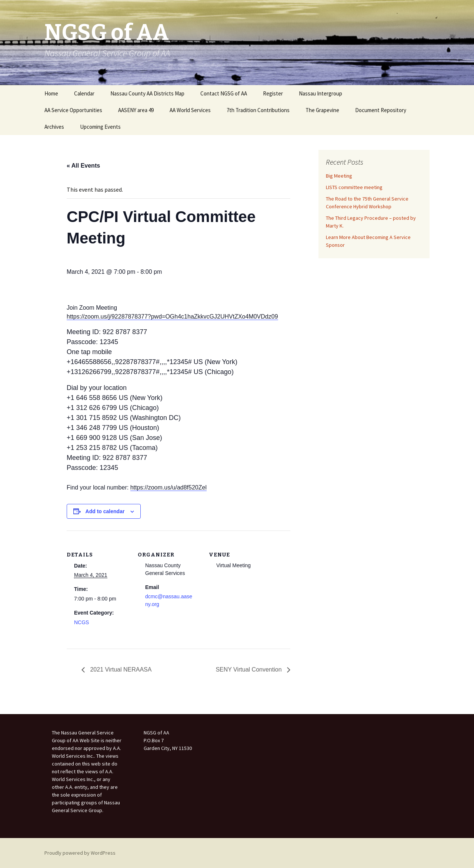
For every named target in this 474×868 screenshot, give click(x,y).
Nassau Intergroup (321, 93)
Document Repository (381, 110)
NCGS (81, 622)
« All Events (83, 166)
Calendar (84, 93)
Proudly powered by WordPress (80, 853)
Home (51, 93)
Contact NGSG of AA (224, 93)
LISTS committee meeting (354, 187)
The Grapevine (322, 110)
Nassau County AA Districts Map (147, 93)
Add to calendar (105, 511)
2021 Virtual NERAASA (120, 669)
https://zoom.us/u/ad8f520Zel (168, 487)
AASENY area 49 (136, 110)
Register (273, 93)
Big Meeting (339, 176)
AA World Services (190, 110)
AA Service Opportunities (73, 110)
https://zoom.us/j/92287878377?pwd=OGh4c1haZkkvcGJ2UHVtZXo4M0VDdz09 (172, 317)
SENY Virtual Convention (249, 669)
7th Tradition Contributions (258, 110)
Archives (54, 127)
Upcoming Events (100, 127)
